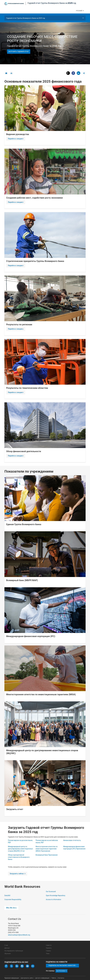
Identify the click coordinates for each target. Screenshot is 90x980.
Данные (7, 948)
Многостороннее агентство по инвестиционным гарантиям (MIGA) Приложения (47, 849)
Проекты (49, 948)
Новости (49, 945)
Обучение (8, 954)
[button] (83, 11)
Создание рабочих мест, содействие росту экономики (34, 198)
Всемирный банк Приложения (47, 855)
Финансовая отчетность (72, 840)
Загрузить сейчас (18, 874)
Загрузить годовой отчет (19, 52)
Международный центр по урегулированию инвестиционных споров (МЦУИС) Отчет (20, 849)
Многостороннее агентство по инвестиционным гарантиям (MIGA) (41, 694)
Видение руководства (18, 134)
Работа (54, 978)
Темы (48, 954)
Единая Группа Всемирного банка (24, 524)
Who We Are (12, 908)
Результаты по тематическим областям (27, 388)
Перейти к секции (16, 139)
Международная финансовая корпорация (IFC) (31, 636)
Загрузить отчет (15, 809)
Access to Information (54, 899)
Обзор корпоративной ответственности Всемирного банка (19, 857)
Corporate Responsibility (13, 899)
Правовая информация (12, 978)
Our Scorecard (51, 892)
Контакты (61, 978)
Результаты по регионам (19, 324)
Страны (48, 951)
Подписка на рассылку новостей (62, 966)
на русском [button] (61, 971)
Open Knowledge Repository (56, 896)
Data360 (8, 896)
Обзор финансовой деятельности (24, 451)
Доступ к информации (42, 978)
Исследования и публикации (14, 951)
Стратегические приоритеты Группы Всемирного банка (35, 261)
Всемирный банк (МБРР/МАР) (22, 580)
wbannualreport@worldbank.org (19, 935)
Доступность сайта (27, 978)
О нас (6, 945)
